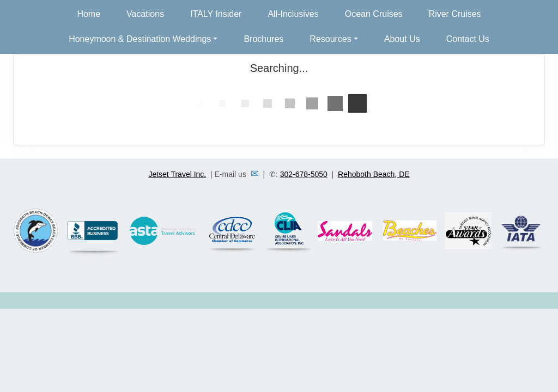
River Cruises (455, 14)
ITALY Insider (216, 14)
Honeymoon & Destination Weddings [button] (140, 39)
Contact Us (468, 39)
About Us (402, 39)
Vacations (145, 14)
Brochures (263, 39)
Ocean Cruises (374, 14)
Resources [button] (330, 39)
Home (89, 14)
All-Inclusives (293, 14)
